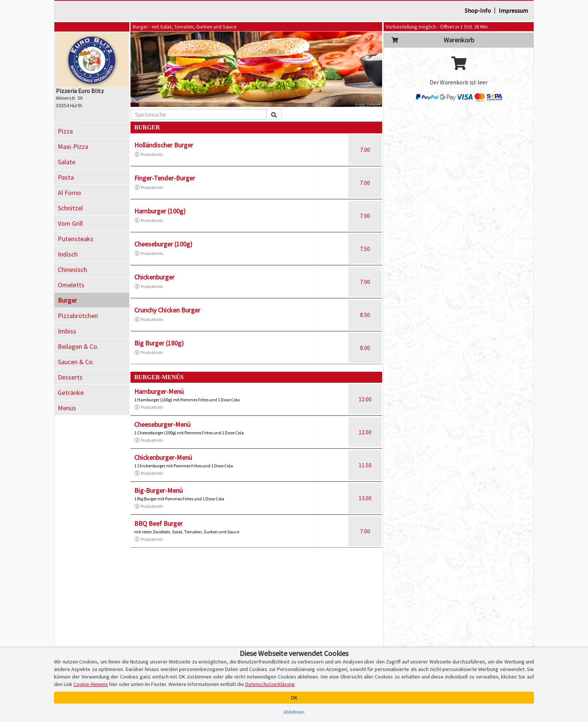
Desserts (70, 377)
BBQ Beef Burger (158, 523)
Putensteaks (76, 239)
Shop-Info (478, 11)
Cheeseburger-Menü (162, 424)
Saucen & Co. (76, 362)
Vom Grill (70, 223)
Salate (67, 162)
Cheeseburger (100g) (163, 244)
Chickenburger (154, 277)
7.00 (365, 150)
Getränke (71, 393)
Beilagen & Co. (78, 346)
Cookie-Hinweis (91, 684)
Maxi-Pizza (73, 146)
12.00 (365, 399)
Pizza (65, 131)
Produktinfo (148, 155)
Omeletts (71, 285)
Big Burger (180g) (159, 343)
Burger (67, 300)
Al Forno (69, 193)
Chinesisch (72, 269)
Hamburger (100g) (160, 211)
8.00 (365, 348)
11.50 (365, 465)
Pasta (66, 177)
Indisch (68, 254)
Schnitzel (70, 208)
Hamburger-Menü (159, 391)
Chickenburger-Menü (163, 457)
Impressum (513, 11)
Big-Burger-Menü (158, 490)
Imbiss (67, 331)
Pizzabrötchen (78, 316)
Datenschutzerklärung (270, 684)
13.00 (365, 498)
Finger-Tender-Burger (165, 178)
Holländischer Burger (164, 145)
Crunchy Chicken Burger (167, 310)
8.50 (365, 315)
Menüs (67, 408)
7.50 (365, 249)
